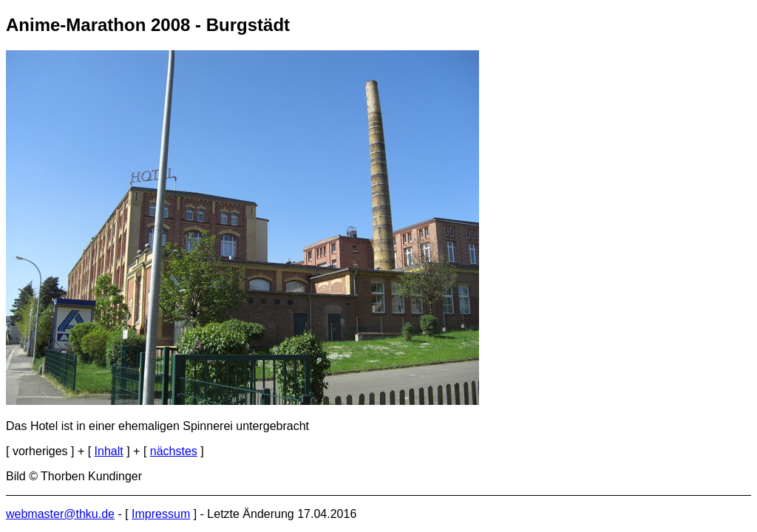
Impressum (161, 514)
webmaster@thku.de (60, 514)
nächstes (174, 451)
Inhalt (109, 451)
